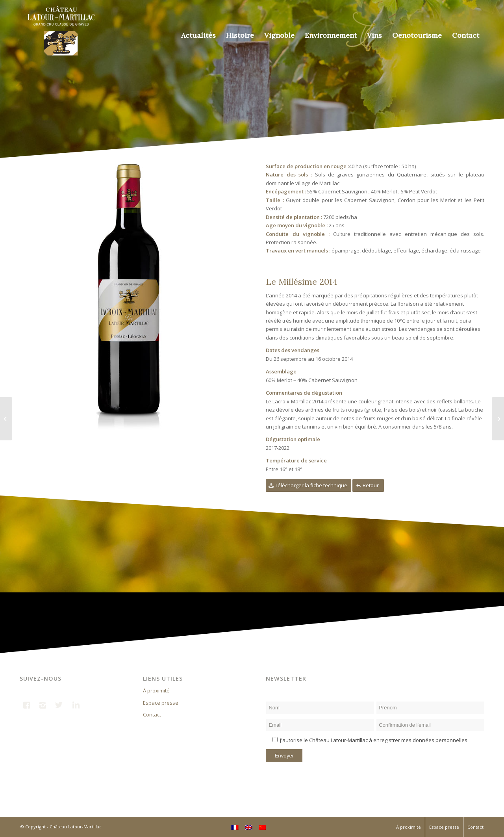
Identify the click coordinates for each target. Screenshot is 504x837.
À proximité (156, 690)
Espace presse (161, 703)
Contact (152, 715)
